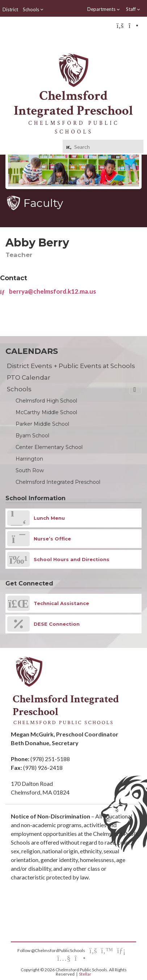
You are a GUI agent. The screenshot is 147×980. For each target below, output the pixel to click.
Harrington (29, 459)
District (10, 9)
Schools (33, 9)
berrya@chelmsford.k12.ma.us (48, 291)
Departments (104, 9)
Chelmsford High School (46, 401)
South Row (30, 470)
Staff (133, 9)
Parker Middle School (42, 424)
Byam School (32, 436)
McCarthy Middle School (46, 412)
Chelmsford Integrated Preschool (58, 482)
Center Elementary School (49, 447)
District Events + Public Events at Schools (71, 366)
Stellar (85, 974)
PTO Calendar (29, 377)
